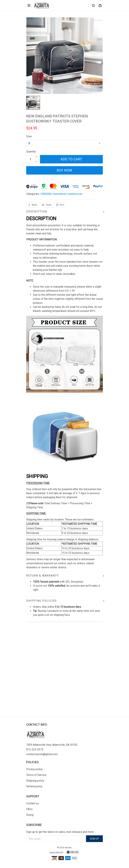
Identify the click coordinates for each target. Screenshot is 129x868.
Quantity (31, 152)
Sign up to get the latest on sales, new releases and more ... (61, 832)
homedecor (60, 194)
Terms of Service (36, 775)
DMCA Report (57, 853)
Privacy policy (34, 769)
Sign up (94, 839)
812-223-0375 (35, 749)
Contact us (32, 803)
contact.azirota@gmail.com (42, 754)
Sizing (30, 815)
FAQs (29, 809)
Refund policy (34, 786)
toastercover (75, 194)
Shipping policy (35, 781)
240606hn (46, 194)
